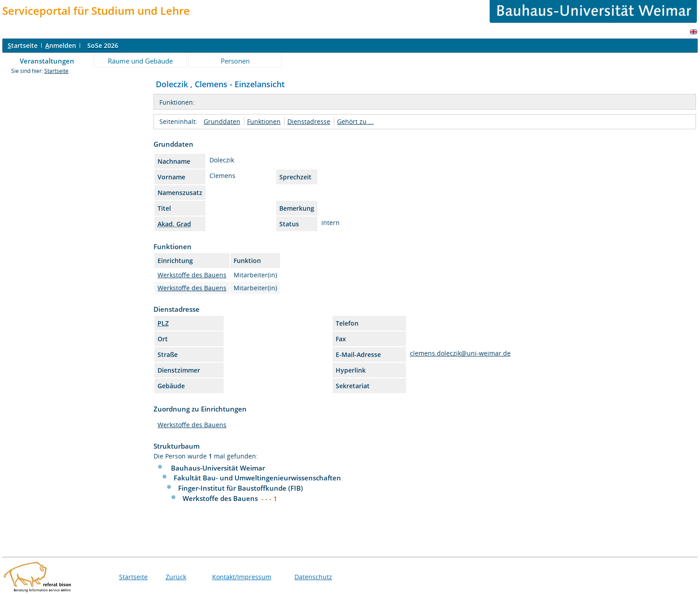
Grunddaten (222, 121)
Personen (235, 61)
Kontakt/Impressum (242, 577)
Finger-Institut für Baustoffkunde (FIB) (241, 488)
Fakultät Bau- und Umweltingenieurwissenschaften (257, 478)
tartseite (23, 45)
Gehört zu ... (355, 121)
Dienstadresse (309, 121)
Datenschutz (313, 577)
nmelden (61, 45)
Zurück (176, 577)
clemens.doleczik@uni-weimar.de (460, 353)
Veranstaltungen (47, 61)
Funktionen (264, 121)
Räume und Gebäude (140, 61)
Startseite (56, 71)
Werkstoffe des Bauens (192, 275)
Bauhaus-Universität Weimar (218, 468)
